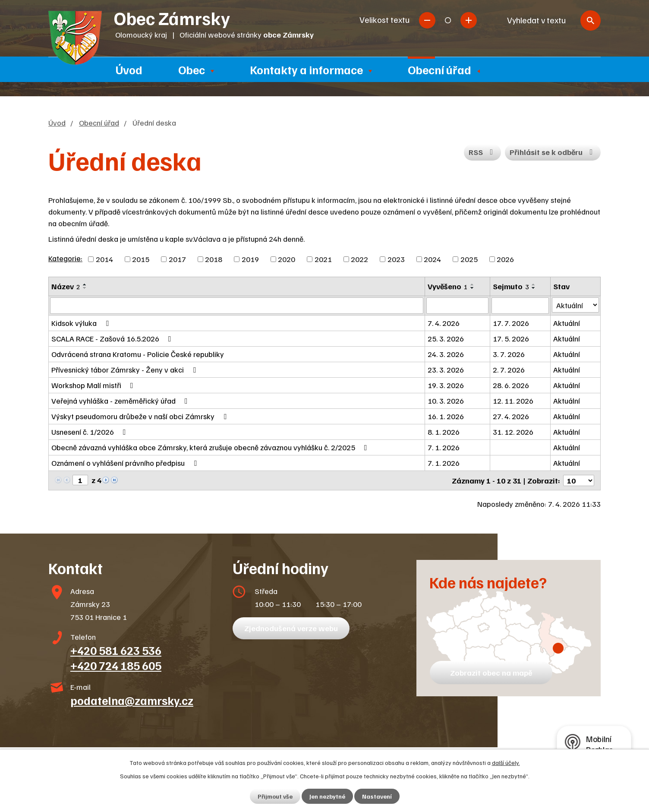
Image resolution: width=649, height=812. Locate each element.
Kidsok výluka (82, 323)
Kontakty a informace (306, 70)
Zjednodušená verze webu (291, 628)
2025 (469, 259)
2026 (505, 259)
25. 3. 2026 (446, 338)
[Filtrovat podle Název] (237, 306)
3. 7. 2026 (509, 354)
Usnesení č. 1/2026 (90, 432)
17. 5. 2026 (511, 338)
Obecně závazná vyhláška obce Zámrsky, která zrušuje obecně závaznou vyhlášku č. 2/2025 (211, 447)
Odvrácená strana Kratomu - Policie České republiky (138, 354)
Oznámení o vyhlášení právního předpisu (126, 463)
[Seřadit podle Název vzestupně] (85, 284)
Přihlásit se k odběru (553, 152)
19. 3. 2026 (446, 385)
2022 (359, 259)
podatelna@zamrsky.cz (132, 700)
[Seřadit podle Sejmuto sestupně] (534, 288)
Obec (192, 70)
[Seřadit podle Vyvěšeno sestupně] (473, 288)
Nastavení (377, 796)
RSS (483, 152)
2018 (214, 259)
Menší (427, 20)
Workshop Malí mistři (94, 385)
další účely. (506, 763)
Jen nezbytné (327, 796)
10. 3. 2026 (446, 401)
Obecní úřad (439, 70)
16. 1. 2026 (446, 416)
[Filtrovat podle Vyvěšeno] (457, 306)
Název (66, 286)
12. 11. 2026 (513, 401)
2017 (177, 259)
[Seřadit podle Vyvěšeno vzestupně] (473, 284)
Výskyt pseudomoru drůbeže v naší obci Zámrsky (141, 416)
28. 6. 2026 (511, 385)
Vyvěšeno (448, 286)
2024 (432, 259)
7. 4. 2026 (444, 323)
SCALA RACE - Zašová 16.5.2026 (113, 338)
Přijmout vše (275, 796)
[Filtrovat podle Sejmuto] (520, 306)
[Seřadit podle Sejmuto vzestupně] (534, 284)
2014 (104, 259)
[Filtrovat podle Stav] (575, 305)
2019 (250, 259)
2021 (323, 259)
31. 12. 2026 (513, 432)
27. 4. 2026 (511, 416)
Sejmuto (511, 286)
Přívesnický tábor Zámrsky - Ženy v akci (125, 370)
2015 (141, 259)
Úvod (129, 70)
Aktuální (567, 323)
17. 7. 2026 (511, 323)
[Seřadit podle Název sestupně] (85, 288)
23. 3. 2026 (446, 370)
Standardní (448, 20)
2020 (287, 259)
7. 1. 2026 (444, 447)
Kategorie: (65, 258)
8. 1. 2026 (444, 432)
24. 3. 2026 (446, 354)
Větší (469, 20)
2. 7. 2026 (509, 370)
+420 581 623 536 (116, 650)
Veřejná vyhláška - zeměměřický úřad (121, 401)
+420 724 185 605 (116, 665)
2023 (396, 259)
